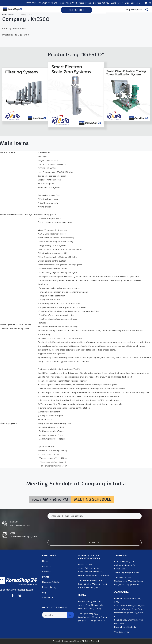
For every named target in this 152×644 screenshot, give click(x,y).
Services (80, 3)
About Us (70, 3)
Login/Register (134, 10)
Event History (117, 3)
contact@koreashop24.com (18, 590)
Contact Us (136, 3)
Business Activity (101, 3)
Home (62, 3)
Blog (127, 3)
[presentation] (70, 527)
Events (89, 3)
